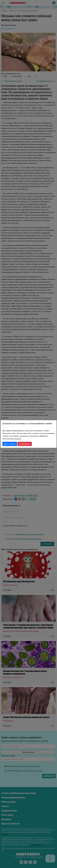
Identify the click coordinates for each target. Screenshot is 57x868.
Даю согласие (10, 444)
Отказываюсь (25, 444)
